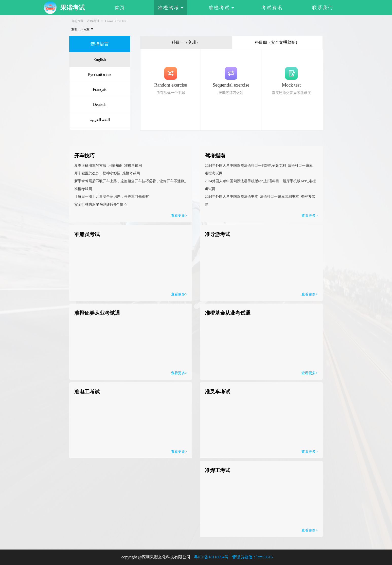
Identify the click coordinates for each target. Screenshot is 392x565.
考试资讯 (272, 8)
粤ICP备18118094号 (211, 557)
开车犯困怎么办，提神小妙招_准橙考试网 (107, 173)
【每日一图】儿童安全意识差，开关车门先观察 (112, 197)
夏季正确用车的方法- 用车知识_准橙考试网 (108, 166)
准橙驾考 (171, 8)
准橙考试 (221, 8)
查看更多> (310, 216)
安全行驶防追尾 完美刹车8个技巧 (101, 204)
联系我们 (323, 8)
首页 (120, 8)
